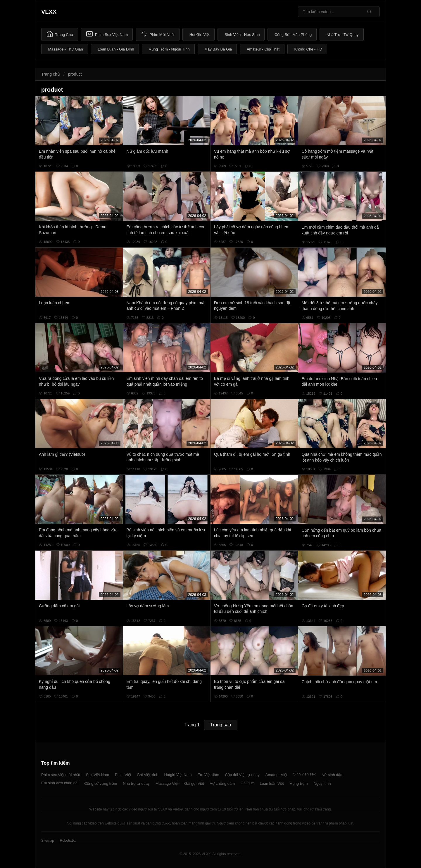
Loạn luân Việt (272, 783)
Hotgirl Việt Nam (178, 775)
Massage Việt (167, 783)
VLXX (49, 12)
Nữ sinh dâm (333, 775)
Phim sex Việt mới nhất (61, 775)
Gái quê (247, 783)
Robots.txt (68, 841)
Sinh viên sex (304, 774)
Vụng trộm (299, 783)
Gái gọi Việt (194, 783)
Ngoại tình (322, 783)
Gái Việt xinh (147, 775)
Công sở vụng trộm (101, 783)
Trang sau (221, 725)
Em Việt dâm (208, 775)
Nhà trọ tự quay (136, 783)
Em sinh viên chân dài (60, 783)
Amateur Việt (276, 775)
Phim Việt (123, 775)
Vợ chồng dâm (222, 783)
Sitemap (48, 841)
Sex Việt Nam (98, 775)
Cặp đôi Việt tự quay (242, 775)
